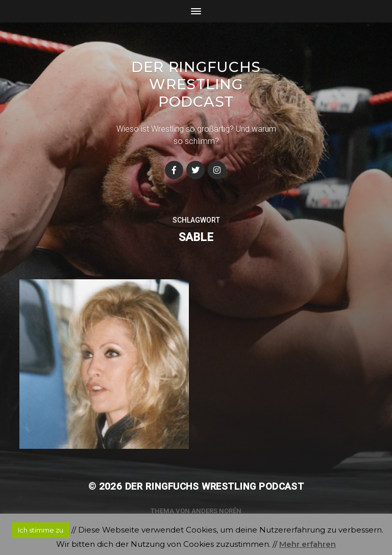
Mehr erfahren (308, 544)
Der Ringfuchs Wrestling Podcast (196, 84)
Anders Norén (216, 511)
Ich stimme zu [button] (41, 530)
